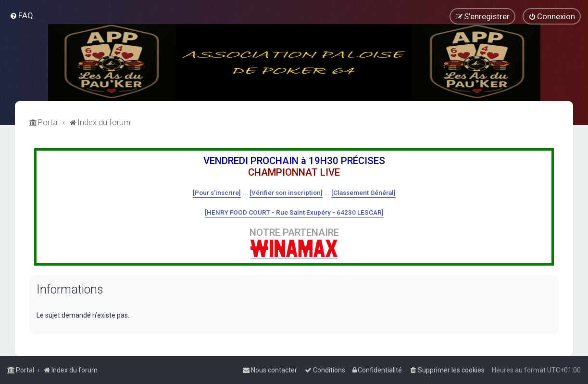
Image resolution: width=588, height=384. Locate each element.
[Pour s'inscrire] (217, 192)
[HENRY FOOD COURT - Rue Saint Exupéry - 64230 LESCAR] (294, 212)
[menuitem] (21, 15)
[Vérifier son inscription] (286, 192)
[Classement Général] (363, 192)
